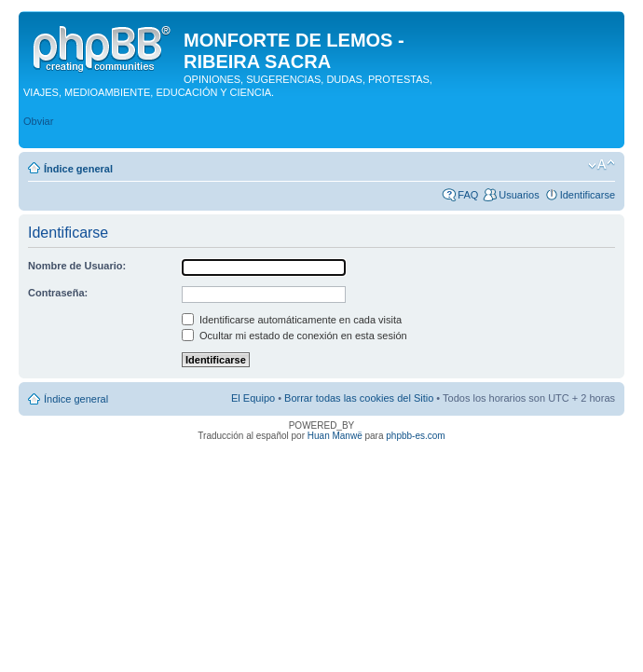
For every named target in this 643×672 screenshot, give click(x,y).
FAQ (468, 195)
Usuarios (519, 195)
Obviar (38, 121)
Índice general (78, 169)
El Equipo (253, 398)
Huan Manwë (335, 436)
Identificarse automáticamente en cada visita (292, 320)
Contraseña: (58, 293)
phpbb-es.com (415, 436)
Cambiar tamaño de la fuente (602, 165)
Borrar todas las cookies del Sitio (359, 398)
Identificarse (588, 195)
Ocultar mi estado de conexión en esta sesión (294, 336)
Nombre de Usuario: (77, 266)
